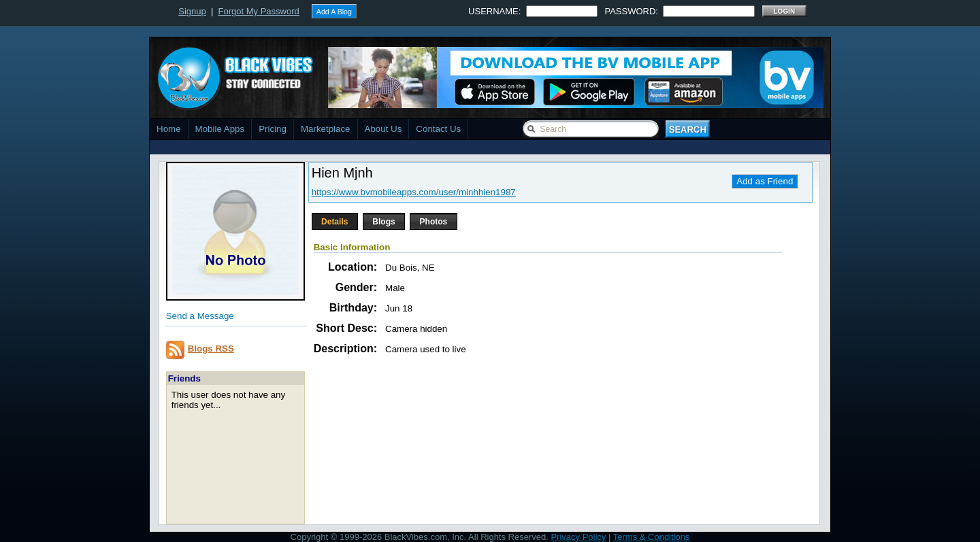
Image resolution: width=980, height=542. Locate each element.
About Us (383, 129)
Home (169, 129)
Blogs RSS (211, 349)
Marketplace (326, 129)
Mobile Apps (220, 129)
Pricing (273, 129)
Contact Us (438, 129)
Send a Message (200, 316)
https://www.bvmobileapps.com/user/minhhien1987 (414, 192)
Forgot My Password (259, 11)
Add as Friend (765, 181)
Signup (192, 11)
